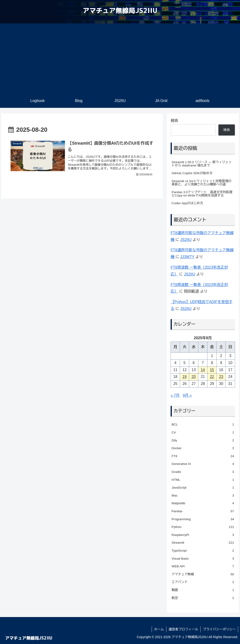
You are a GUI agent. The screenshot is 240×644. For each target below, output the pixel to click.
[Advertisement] (120, 59)
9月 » (187, 395)
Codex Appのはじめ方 (187, 203)
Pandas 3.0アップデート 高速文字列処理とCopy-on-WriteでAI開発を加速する (202, 194)
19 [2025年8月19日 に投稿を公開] (184, 377)
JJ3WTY (187, 257)
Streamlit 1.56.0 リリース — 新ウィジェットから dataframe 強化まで (202, 164)
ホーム (158, 629)
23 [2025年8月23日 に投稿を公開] (221, 377)
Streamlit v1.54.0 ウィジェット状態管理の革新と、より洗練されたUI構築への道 (201, 183)
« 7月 (175, 395)
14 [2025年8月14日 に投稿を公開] (203, 370)
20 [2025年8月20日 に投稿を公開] (194, 377)
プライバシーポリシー (219, 629)
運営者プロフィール (183, 629)
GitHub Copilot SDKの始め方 (192, 173)
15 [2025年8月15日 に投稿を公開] (212, 370)
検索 (174, 121)
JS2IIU (186, 240)
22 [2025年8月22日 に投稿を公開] (212, 377)
